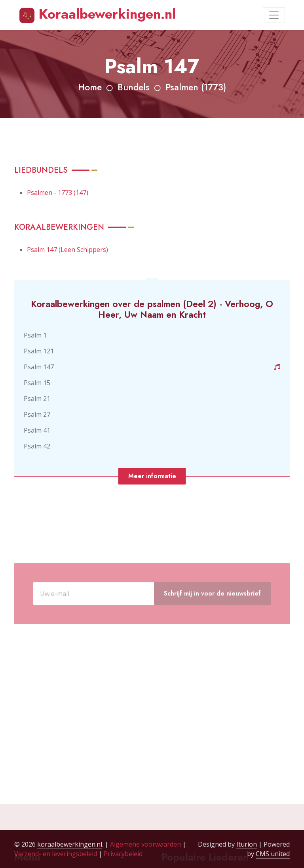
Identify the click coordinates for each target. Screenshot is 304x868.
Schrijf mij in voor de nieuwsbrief (212, 614)
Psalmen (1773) (196, 87)
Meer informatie (152, 476)
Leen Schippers (83, 250)
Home (90, 87)
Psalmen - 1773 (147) (58, 193)
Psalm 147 (42, 250)
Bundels (134, 87)
